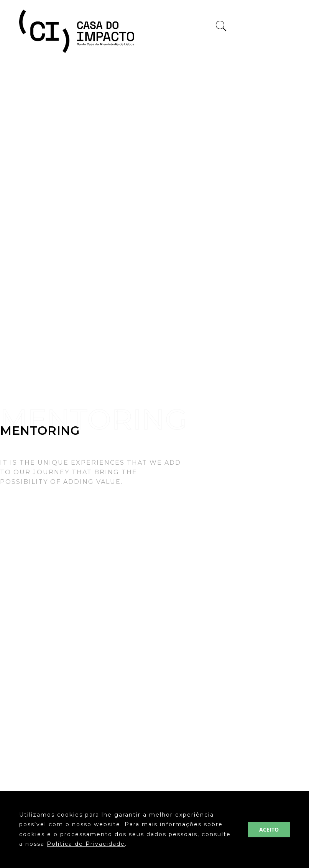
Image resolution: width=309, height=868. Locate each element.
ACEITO (269, 829)
